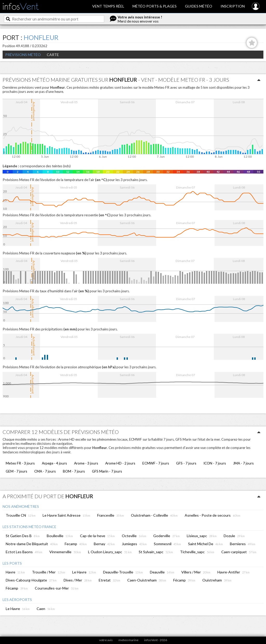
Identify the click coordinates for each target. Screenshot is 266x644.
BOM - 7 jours (74, 471)
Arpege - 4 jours (54, 463)
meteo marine (128, 640)
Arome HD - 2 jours (120, 463)
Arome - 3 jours (86, 463)
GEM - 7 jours (16, 471)
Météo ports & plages (155, 6)
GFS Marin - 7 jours (107, 471)
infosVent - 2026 (156, 640)
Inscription (233, 6)
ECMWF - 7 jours (156, 463)
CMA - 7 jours (45, 471)
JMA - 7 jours (243, 463)
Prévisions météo (23, 55)
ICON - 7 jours (215, 463)
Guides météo (199, 6)
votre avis (106, 640)
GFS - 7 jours (186, 463)
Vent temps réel (108, 6)
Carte (53, 55)
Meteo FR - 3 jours (20, 463)
